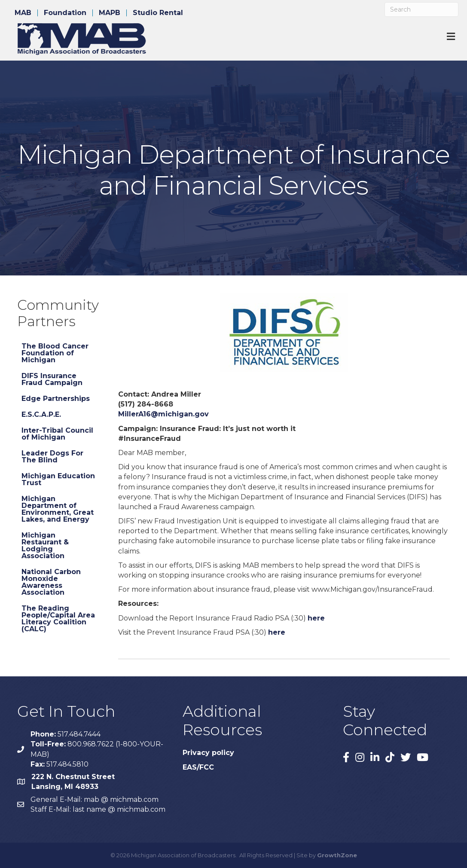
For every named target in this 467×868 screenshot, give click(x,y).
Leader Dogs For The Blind (52, 457)
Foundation (65, 13)
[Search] (421, 9)
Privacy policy (208, 753)
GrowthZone (337, 855)
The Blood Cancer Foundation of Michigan (55, 353)
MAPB (110, 13)
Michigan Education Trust (58, 479)
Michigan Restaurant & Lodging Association (45, 546)
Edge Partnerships (56, 399)
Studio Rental (158, 13)
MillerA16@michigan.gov (163, 414)
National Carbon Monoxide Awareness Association (51, 582)
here (316, 618)
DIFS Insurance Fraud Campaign (52, 379)
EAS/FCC (198, 767)
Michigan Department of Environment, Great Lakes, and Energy (58, 509)
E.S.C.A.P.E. (41, 414)
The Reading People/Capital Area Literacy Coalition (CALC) (58, 619)
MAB (23, 13)
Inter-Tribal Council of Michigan (57, 434)
